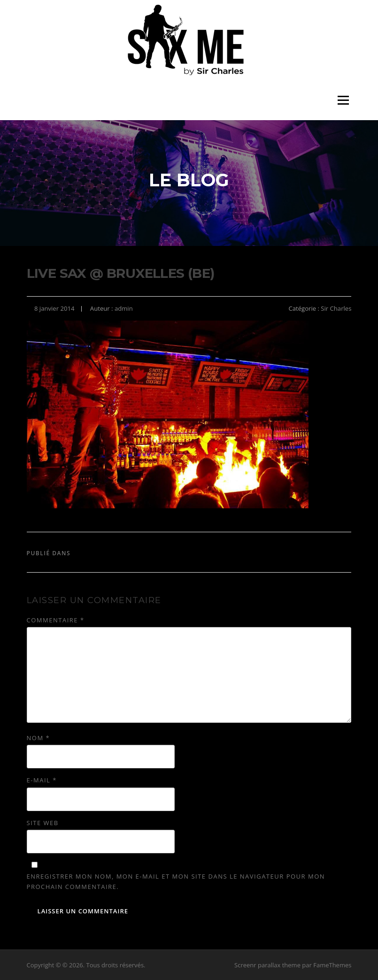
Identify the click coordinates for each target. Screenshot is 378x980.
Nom (39, 738)
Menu (343, 100)
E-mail (42, 780)
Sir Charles (336, 308)
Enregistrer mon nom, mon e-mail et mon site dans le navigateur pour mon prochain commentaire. (176, 881)
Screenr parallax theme (267, 965)
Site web (43, 823)
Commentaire (56, 620)
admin (124, 308)
